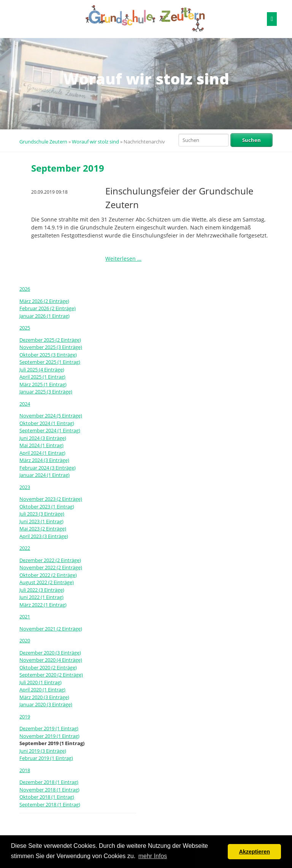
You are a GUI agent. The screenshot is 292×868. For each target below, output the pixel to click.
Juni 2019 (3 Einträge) (43, 751)
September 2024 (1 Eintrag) (50, 430)
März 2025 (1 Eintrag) (43, 384)
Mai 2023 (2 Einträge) (43, 529)
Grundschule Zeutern (43, 142)
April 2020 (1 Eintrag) (42, 690)
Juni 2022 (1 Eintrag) (41, 597)
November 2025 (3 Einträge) (51, 347)
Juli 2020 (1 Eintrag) (40, 682)
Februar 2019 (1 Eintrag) (46, 758)
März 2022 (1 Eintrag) (43, 605)
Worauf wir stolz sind (95, 142)
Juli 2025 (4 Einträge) (42, 369)
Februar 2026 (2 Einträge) (48, 308)
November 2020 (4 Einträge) (51, 660)
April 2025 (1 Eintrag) (42, 377)
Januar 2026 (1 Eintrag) (44, 316)
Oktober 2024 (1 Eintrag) (47, 423)
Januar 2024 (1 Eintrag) (44, 475)
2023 (25, 487)
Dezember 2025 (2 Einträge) (50, 340)
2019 (25, 717)
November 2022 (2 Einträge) (51, 567)
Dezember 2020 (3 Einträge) (50, 653)
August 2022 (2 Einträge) (47, 582)
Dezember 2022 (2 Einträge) (50, 560)
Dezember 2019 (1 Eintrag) (49, 728)
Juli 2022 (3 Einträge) (42, 590)
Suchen (252, 140)
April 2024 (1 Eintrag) (42, 453)
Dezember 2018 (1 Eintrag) (49, 782)
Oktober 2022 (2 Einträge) (48, 575)
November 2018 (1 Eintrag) (49, 790)
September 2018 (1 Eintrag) (50, 804)
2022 (25, 548)
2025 (25, 328)
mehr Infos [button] (153, 856)
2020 (25, 640)
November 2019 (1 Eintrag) (49, 736)
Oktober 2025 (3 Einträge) (48, 355)
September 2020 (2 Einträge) (51, 675)
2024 (25, 404)
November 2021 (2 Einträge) (51, 629)
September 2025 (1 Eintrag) (50, 362)
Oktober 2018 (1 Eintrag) (47, 797)
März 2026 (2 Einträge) (44, 301)
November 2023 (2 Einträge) (51, 499)
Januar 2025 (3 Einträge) (46, 392)
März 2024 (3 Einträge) (44, 460)
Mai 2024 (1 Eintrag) (41, 445)
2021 (25, 616)
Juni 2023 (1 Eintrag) (41, 521)
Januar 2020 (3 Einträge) (46, 704)
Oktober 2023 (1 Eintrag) (47, 506)
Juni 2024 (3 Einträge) (43, 438)
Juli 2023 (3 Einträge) (42, 514)
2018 (25, 770)
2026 (25, 289)
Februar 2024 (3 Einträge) (48, 468)
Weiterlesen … (123, 259)
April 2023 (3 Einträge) (44, 536)
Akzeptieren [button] (254, 852)
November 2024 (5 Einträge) (51, 416)
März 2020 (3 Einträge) (44, 697)
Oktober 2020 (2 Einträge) (48, 667)
